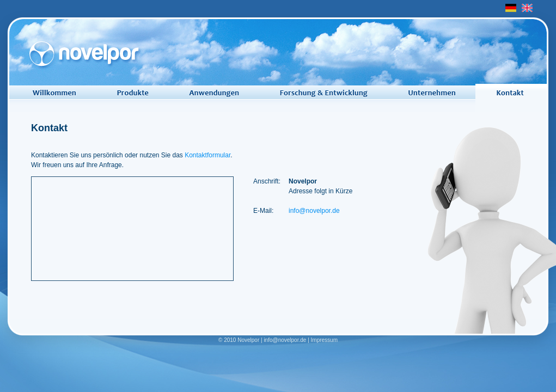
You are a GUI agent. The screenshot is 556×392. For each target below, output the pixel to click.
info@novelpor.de (314, 211)
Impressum (324, 340)
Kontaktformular (207, 155)
